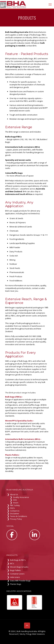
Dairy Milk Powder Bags (20, 581)
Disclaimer (15, 514)
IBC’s (12, 563)
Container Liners (17, 574)
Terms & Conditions (19, 516)
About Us (14, 494)
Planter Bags (16, 584)
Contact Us (15, 511)
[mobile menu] (50, 4)
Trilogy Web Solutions (35, 634)
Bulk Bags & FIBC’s (18, 560)
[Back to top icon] (27, 626)
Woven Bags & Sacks (19, 567)
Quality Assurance (21, 497)
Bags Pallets (15, 570)
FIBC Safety (15, 505)
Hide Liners (15, 577)
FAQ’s (12, 508)
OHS (15, 500)
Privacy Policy (16, 519)
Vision (16, 503)
